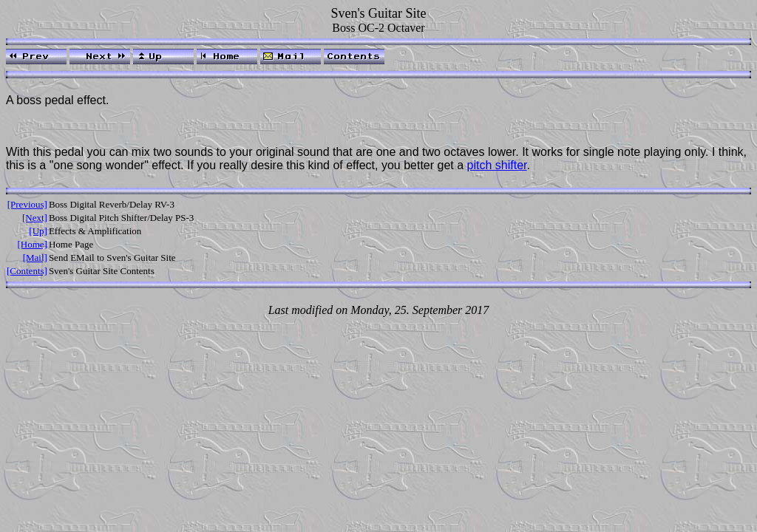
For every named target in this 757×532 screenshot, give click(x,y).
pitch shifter (497, 165)
